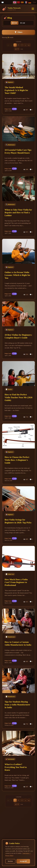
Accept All (23, 861)
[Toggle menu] (33, 9)
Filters (18, 32)
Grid (15, 23)
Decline (10, 861)
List (23, 23)
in (35, 2)
